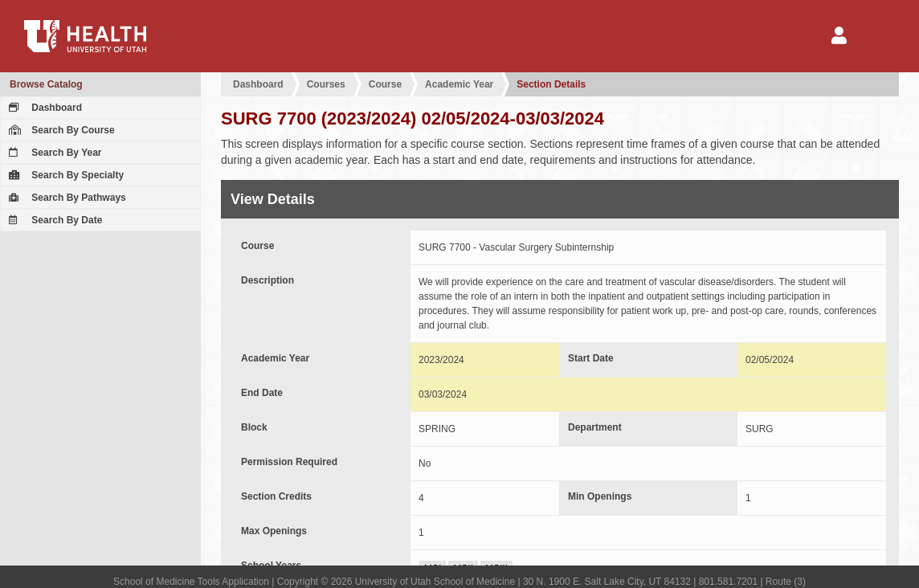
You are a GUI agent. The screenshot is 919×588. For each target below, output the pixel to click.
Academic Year (459, 84)
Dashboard (43, 108)
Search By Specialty (64, 175)
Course (385, 84)
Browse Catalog (46, 84)
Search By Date (53, 220)
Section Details (551, 84)
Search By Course (60, 130)
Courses (326, 84)
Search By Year (53, 153)
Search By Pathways (65, 198)
